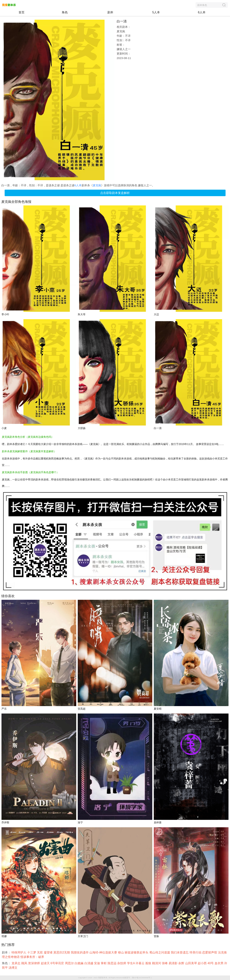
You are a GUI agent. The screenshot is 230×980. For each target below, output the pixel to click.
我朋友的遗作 (80, 952)
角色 (65, 12)
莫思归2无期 (62, 952)
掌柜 (104, 963)
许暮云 (140, 963)
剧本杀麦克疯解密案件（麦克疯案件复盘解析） (29, 451)
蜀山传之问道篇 (160, 952)
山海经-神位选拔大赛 (104, 952)
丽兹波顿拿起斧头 (137, 952)
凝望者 (49, 952)
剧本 (110, 12)
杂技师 (122, 963)
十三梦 (32, 952)
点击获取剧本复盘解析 (115, 193)
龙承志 (16, 963)
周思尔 (70, 963)
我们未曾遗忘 (180, 952)
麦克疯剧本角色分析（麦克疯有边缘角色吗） (28, 437)
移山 (121, 952)
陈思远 (112, 963)
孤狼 (149, 963)
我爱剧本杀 (103, 978)
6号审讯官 (58, 963)
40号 (211, 963)
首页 (22, 12)
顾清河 (157, 963)
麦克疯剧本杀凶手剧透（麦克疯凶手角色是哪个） (30, 472)
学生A (131, 963)
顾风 (25, 963)
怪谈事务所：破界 (33, 957)
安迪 (97, 963)
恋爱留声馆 (210, 952)
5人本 (156, 12)
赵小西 (203, 963)
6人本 (202, 12)
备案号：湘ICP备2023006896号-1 (138, 978)
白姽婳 (79, 963)
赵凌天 (46, 963)
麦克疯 (97, 185)
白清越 (89, 963)
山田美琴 (191, 963)
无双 (40, 952)
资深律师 (34, 963)
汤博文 (13, 968)
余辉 (182, 963)
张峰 (165, 963)
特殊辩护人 (19, 952)
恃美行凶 (196, 952)
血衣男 (219, 963)
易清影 (173, 963)
